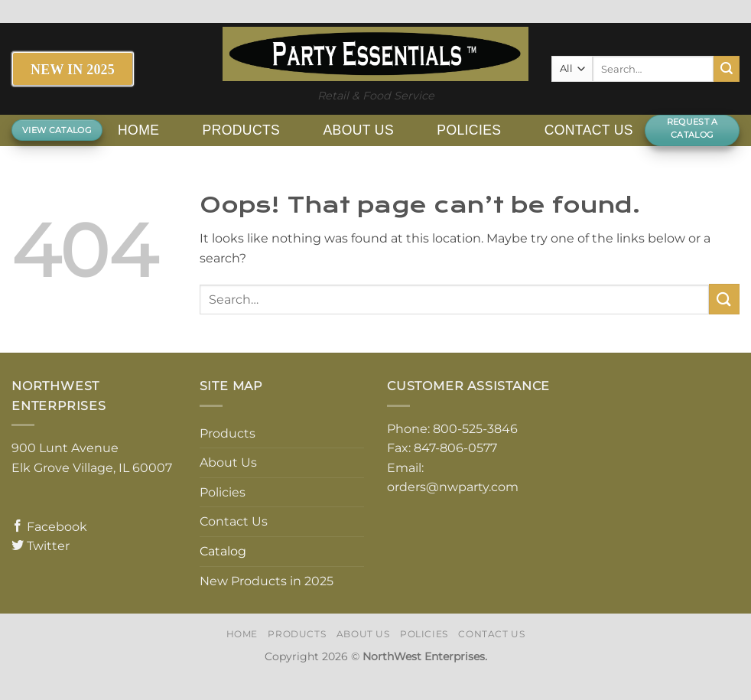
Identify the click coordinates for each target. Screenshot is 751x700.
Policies (469, 130)
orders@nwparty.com (453, 487)
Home (138, 130)
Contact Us (589, 130)
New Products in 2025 (267, 581)
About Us (359, 130)
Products (242, 130)
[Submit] (727, 69)
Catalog (223, 551)
